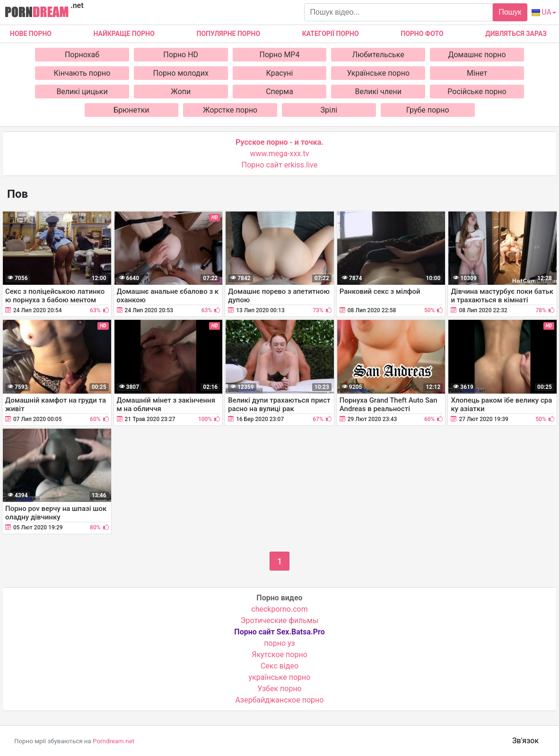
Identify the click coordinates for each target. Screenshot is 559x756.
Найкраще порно (124, 34)
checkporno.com (279, 609)
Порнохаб (82, 55)
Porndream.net (114, 741)
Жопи (181, 92)
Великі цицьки (82, 92)
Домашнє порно (477, 55)
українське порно (280, 677)
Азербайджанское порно (280, 700)
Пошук (510, 12)
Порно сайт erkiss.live (279, 165)
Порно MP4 (280, 55)
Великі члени (378, 92)
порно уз (279, 643)
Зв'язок (525, 741)
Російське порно (477, 92)
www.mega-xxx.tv (280, 154)
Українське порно (378, 73)
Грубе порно (428, 110)
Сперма (279, 92)
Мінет (477, 73)
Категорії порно (331, 34)
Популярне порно (228, 34)
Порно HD (181, 55)
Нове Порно (31, 34)
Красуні (280, 73)
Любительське (378, 55)
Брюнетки (131, 110)
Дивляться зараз (516, 34)
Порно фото (422, 34)
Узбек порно (279, 689)
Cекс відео (279, 666)
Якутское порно (279, 655)
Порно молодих (181, 73)
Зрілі (329, 110)
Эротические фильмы (280, 620)
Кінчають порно (82, 73)
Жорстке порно (230, 110)
